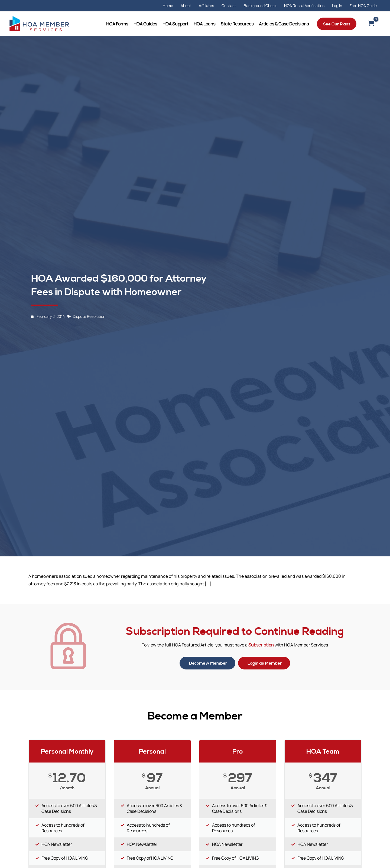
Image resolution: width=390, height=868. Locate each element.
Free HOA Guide (363, 6)
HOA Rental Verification (304, 6)
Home (168, 6)
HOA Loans (204, 24)
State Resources (237, 24)
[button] (337, 24)
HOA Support (175, 24)
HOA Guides (145, 24)
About (186, 6)
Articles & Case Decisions (284, 24)
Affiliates (206, 6)
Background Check (260, 6)
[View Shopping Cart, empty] (371, 24)
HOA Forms (117, 24)
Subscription (261, 645)
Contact (229, 6)
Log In (337, 6)
